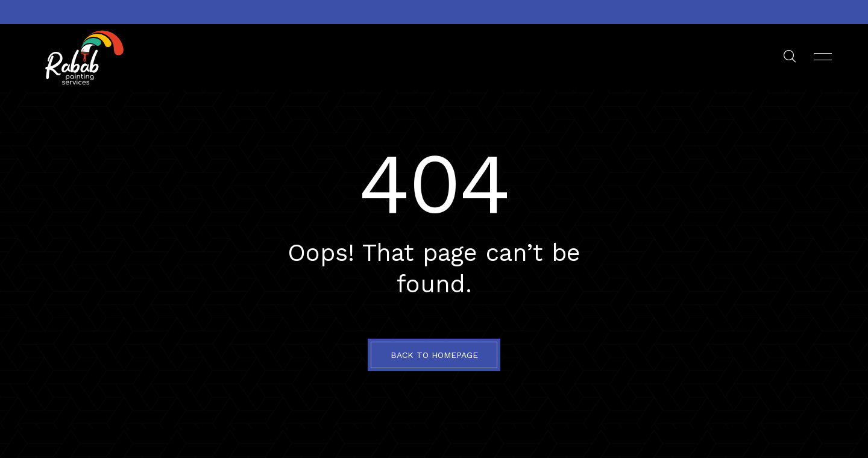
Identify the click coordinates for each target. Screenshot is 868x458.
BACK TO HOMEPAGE (434, 355)
